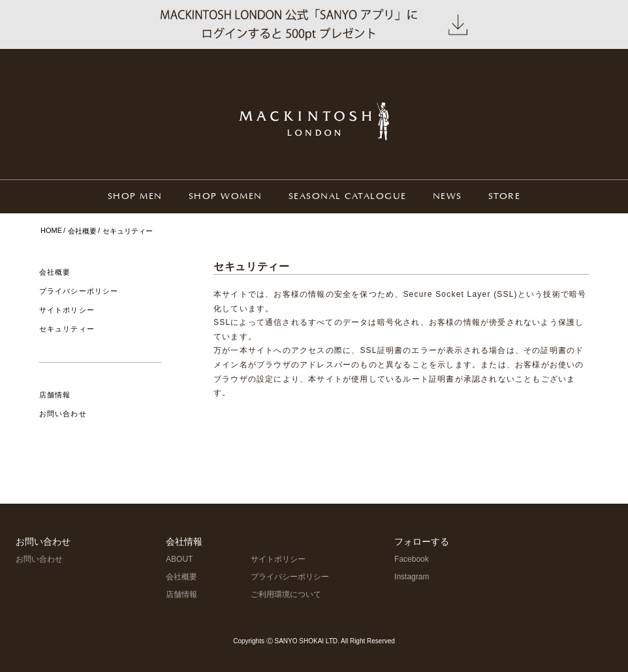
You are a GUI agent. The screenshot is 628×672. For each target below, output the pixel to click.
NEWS (447, 197)
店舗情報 (55, 395)
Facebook (412, 559)
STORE (505, 197)
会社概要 (82, 231)
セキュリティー (67, 329)
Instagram (412, 577)
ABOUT (179, 559)
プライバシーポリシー (79, 291)
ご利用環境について (286, 594)
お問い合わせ (63, 414)
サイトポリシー (67, 310)
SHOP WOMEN (226, 197)
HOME (51, 230)
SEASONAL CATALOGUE (348, 197)
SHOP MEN (135, 197)
